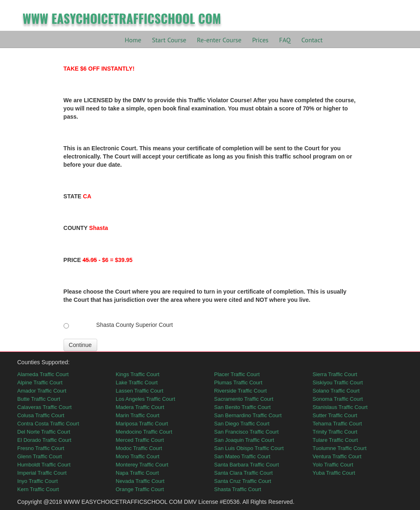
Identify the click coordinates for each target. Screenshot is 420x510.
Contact (312, 40)
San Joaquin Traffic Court (244, 440)
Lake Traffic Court (137, 382)
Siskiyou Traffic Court (338, 382)
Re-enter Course (219, 40)
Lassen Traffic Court (139, 391)
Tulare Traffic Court (335, 440)
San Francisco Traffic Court (246, 432)
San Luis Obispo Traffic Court (249, 448)
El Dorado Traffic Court (44, 440)
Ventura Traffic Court (337, 456)
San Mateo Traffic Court (242, 456)
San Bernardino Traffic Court (248, 415)
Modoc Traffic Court (139, 448)
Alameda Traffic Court (43, 374)
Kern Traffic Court (38, 489)
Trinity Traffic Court (335, 432)
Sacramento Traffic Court (244, 399)
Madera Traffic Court (140, 407)
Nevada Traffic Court (140, 481)
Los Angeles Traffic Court (145, 399)
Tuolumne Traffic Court (340, 448)
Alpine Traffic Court (40, 382)
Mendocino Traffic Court (144, 432)
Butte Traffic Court (39, 399)
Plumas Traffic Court (238, 382)
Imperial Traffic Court (42, 473)
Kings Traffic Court (138, 374)
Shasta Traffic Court (238, 489)
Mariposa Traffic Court (142, 424)
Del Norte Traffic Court (44, 432)
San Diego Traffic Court (242, 424)
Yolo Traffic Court (333, 465)
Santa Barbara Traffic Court (247, 465)
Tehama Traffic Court (337, 424)
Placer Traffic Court (237, 374)
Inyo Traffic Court (38, 481)
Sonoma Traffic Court (338, 399)
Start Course (169, 40)
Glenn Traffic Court (40, 456)
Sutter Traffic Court (335, 415)
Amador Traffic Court (42, 391)
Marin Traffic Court (138, 415)
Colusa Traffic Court (41, 415)
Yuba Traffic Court (334, 473)
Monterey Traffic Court (142, 465)
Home (133, 40)
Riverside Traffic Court (240, 391)
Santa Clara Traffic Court (243, 473)
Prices (260, 40)
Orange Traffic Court (140, 489)
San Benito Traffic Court (242, 407)
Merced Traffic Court (140, 440)
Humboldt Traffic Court (44, 465)
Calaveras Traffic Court (45, 407)
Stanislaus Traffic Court (340, 407)
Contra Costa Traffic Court (48, 424)
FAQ (285, 40)
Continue (80, 345)
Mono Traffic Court (138, 456)
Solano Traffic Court (336, 391)
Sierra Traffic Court (335, 374)
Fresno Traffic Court (41, 448)
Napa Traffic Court (137, 473)
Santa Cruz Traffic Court (243, 481)
